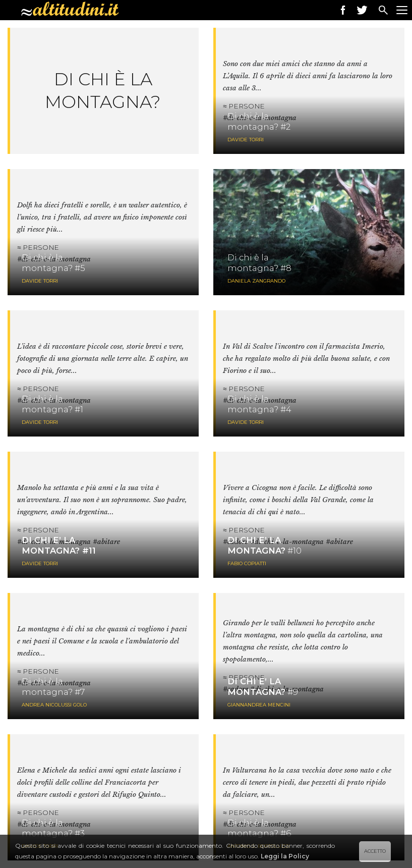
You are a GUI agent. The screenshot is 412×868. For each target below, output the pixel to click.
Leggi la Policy (285, 856)
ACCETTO (375, 851)
